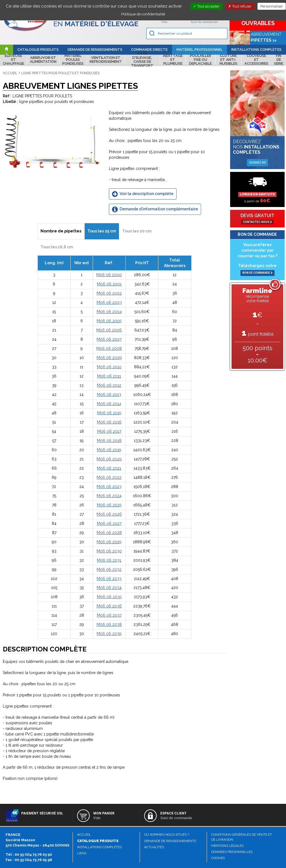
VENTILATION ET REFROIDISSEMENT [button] (106, 60)
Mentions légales (227, 846)
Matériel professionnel (200, 50)
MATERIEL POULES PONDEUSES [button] (73, 60)
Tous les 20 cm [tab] (137, 231)
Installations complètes (256, 50)
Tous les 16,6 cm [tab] (57, 247)
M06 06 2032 (109, 569)
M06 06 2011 (109, 376)
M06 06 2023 (109, 487)
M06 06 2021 (109, 468)
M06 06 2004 (109, 312)
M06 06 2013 (109, 395)
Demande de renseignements (95, 50)
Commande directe (149, 50)
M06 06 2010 (109, 367)
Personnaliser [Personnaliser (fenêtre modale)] (272, 6)
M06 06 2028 (109, 533)
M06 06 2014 (109, 404)
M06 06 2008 (109, 348)
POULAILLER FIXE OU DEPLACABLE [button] (200, 60)
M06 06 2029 (109, 542)
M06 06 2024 (109, 496)
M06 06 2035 (109, 597)
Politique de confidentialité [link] (143, 14)
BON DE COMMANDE (258, 273)
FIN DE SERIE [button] (279, 60)
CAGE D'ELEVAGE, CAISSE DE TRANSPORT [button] (142, 60)
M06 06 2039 (109, 634)
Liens (82, 853)
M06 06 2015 (109, 413)
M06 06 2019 (109, 450)
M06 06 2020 (109, 459)
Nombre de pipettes (61, 231)
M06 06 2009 (109, 358)
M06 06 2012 (109, 385)
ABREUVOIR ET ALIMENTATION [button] (43, 60)
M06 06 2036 (109, 606)
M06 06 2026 (109, 514)
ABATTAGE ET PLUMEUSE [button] (173, 60)
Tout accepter (206, 6)
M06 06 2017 (109, 431)
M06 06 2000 (109, 275)
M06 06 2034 (109, 588)
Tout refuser (240, 6)
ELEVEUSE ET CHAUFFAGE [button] (13, 60)
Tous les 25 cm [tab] (102, 231)
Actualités (154, 847)
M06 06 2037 (109, 615)
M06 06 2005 (109, 321)
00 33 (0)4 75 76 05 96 (33, 860)
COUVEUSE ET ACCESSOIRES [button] (256, 60)
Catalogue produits (38, 50)
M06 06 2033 (109, 579)
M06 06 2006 (109, 330)
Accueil (10, 73)
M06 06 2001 (109, 284)
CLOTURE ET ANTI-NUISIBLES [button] (228, 60)
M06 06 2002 (109, 293)
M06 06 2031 (109, 560)
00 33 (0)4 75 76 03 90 (33, 854)
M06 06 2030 (109, 551)
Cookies (218, 858)
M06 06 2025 (109, 505)
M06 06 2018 (109, 441)
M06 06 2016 (109, 422)
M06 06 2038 (109, 624)
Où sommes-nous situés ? (167, 835)
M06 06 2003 (109, 302)
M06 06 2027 (109, 523)
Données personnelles (232, 852)
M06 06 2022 (109, 477)
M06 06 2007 (109, 339)
